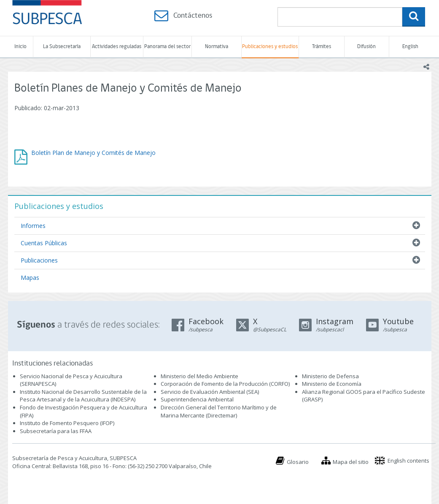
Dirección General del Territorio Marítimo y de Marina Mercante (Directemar (219, 411)
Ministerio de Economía (332, 384)
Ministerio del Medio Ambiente (199, 376)
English (410, 47)
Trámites (322, 47)
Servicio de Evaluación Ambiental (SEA (209, 392)
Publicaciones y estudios (270, 47)
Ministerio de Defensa (330, 376)
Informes (33, 226)
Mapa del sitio (351, 462)
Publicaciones (39, 260)
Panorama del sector (167, 47)
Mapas (30, 278)
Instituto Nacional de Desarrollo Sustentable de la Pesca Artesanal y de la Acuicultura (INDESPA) (83, 396)
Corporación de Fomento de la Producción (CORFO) (225, 384)
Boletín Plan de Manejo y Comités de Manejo (93, 153)
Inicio (20, 47)
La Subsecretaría (62, 47)
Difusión (366, 47)
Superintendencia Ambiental (197, 399)
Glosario (298, 462)
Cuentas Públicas (44, 243)
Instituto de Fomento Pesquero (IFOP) (67, 423)
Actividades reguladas (117, 47)
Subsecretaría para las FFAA (56, 431)
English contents (408, 461)
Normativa (217, 47)
